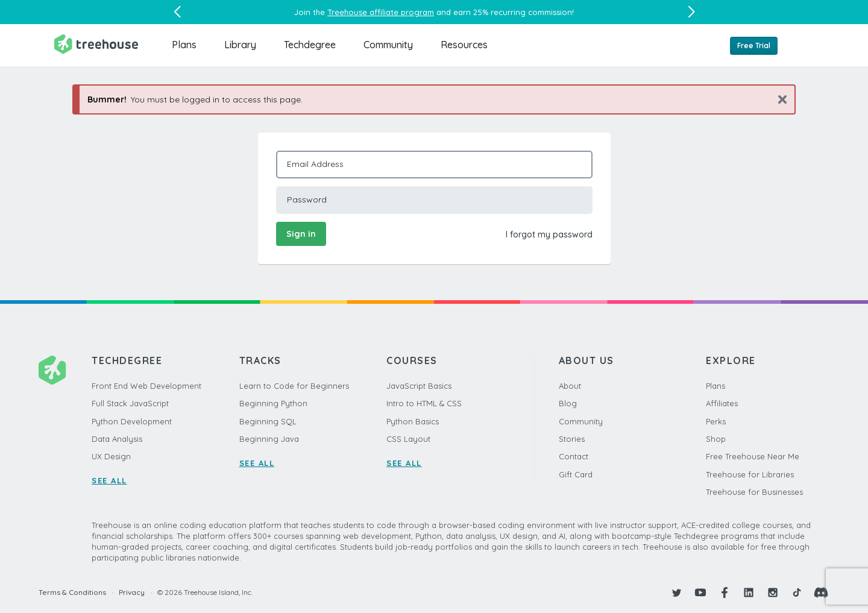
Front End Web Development (146, 386)
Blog (568, 403)
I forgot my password (549, 234)
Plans (184, 45)
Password (307, 200)
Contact (574, 456)
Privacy (132, 592)
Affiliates (722, 403)
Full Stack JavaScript (130, 403)
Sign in (301, 234)
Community (388, 45)
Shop (716, 439)
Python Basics (413, 421)
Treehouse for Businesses (754, 492)
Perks (716, 421)
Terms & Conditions (72, 592)
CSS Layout (408, 439)
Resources (464, 45)
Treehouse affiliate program (381, 12)
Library (240, 45)
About (570, 386)
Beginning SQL (268, 421)
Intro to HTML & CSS (424, 403)
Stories (572, 439)
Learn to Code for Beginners (294, 386)
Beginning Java (269, 439)
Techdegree (310, 45)
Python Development (132, 421)
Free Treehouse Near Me (753, 456)
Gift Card (576, 474)
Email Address (315, 164)
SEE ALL (109, 480)
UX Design (111, 456)
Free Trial (754, 46)
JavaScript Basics (419, 386)
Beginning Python (273, 403)
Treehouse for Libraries (750, 474)
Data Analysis (117, 439)
